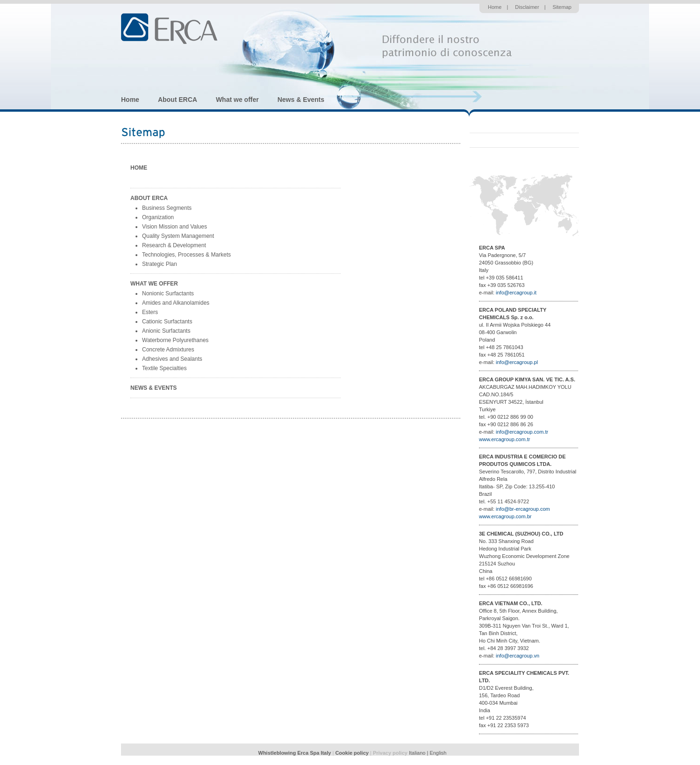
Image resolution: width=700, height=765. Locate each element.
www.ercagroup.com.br (505, 516)
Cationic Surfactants (167, 322)
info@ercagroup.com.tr (522, 432)
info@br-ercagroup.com (523, 509)
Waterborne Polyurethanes (175, 340)
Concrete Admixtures (168, 350)
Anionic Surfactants (166, 331)
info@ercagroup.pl (517, 362)
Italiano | (419, 753)
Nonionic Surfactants (168, 293)
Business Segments (167, 208)
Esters (150, 312)
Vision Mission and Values (175, 227)
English (438, 753)
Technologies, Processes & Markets (186, 255)
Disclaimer (527, 7)
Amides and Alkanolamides (176, 303)
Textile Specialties (164, 368)
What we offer (237, 100)
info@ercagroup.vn (518, 656)
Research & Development (174, 245)
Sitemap (562, 7)
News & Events (301, 100)
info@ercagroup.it (516, 293)
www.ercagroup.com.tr (504, 439)
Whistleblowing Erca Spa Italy (295, 753)
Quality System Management (178, 236)
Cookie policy (352, 753)
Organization (158, 217)
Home (495, 7)
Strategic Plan (160, 264)
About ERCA (178, 100)
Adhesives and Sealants (172, 359)
